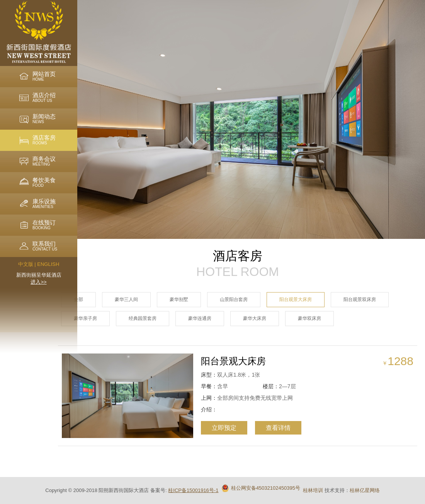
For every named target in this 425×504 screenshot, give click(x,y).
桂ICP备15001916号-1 (193, 490)
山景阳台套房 (234, 299)
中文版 (26, 264)
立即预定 (219, 428)
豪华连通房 (200, 318)
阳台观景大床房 (296, 299)
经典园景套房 (143, 318)
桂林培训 (313, 490)
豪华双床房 (309, 318)
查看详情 (273, 428)
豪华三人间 (126, 299)
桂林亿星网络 (365, 490)
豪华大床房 (255, 318)
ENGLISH (48, 264)
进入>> (38, 282)
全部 (78, 299)
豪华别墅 (179, 299)
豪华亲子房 (85, 318)
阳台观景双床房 (360, 299)
